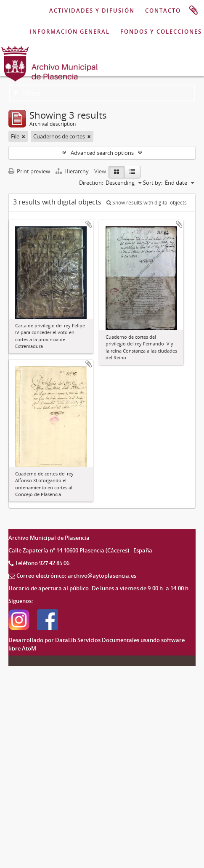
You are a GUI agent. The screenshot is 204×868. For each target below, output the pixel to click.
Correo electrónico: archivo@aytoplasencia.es (76, 576)
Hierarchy (73, 171)
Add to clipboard (89, 224)
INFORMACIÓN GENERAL (70, 32)
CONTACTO (163, 11)
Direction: (91, 183)
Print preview (29, 171)
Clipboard (193, 11)
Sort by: (153, 183)
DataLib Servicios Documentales (97, 640)
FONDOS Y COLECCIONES (161, 32)
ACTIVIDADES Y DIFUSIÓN (92, 11)
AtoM (29, 648)
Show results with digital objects (147, 203)
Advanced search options (102, 153)
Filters (27, 93)
